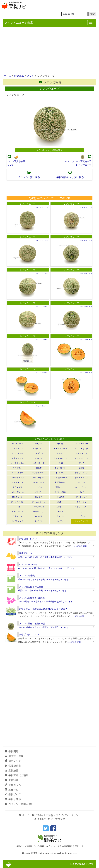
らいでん (39, 516)
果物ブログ (13, 794)
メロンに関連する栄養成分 (32, 598)
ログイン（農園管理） (19, 804)
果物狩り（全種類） (18, 775)
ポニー (60, 502)
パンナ (82, 492)
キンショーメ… (39, 473)
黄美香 (39, 468)
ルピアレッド (17, 521)
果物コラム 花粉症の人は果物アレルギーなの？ (43, 609)
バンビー (39, 492)
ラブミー (60, 516)
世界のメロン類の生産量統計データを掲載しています (42, 590)
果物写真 (19, 76)
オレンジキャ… (60, 458)
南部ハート (60, 487)
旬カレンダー (14, 761)
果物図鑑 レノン (28, 539)
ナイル (39, 487)
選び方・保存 (14, 756)
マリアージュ (39, 507)
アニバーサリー (82, 444)
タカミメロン (17, 482)
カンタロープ (39, 463)
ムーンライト (17, 512)
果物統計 (12, 771)
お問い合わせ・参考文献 (50, 819)
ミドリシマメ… (82, 507)
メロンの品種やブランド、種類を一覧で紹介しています (43, 627)
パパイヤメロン (60, 492)
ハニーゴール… (82, 487)
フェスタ (60, 497)
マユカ (17, 507)
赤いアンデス (17, 444)
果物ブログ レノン (29, 635)
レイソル (39, 521)
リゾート (82, 516)
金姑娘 (82, 468)
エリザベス (39, 453)
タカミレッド (39, 482)
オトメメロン (82, 453)
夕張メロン (17, 516)
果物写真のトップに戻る (70, 177)
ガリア (82, 463)
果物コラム (13, 785)
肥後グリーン (17, 497)
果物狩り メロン (28, 553)
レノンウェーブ (84, 165)
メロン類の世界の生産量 (31, 587)
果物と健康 (13, 799)
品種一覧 (12, 790)
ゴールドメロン (17, 478)
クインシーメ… (60, 473)
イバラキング (17, 453)
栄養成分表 (13, 766)
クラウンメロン (82, 473)
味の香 (60, 444)
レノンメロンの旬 (28, 564)
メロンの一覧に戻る (29, 177)
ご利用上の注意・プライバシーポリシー (56, 815)
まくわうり (82, 502)
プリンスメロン (17, 502)
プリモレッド (82, 497)
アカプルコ (39, 444)
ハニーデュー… (17, 492)
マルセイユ (60, 507)
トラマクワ (17, 487)
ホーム (7, 76)
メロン (31, 76)
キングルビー (17, 473)
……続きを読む (80, 546)
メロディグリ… (39, 512)
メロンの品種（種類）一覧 (32, 624)
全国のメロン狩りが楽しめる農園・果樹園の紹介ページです (45, 557)
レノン (11, 165)
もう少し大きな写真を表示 (49, 150)
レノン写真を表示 (16, 161)
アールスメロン (60, 449)
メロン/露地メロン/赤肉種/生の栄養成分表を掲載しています (45, 602)
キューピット (60, 468)
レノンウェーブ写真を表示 (78, 161)
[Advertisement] (50, 51)
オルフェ (39, 458)
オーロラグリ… (17, 463)
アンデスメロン (39, 449)
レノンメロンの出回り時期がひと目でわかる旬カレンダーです (46, 568)
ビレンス (39, 497)
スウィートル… (39, 478)
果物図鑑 (12, 751)
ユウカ (82, 512)
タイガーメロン (82, 478)
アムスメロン (17, 449)
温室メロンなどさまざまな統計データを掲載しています (43, 579)
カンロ (60, 463)
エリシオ (60, 453)
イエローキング (82, 449)
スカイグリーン (60, 478)
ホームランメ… (39, 502)
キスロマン (17, 468)
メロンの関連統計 (28, 576)
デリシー (82, 482)
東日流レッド (60, 482)
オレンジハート (82, 458)
